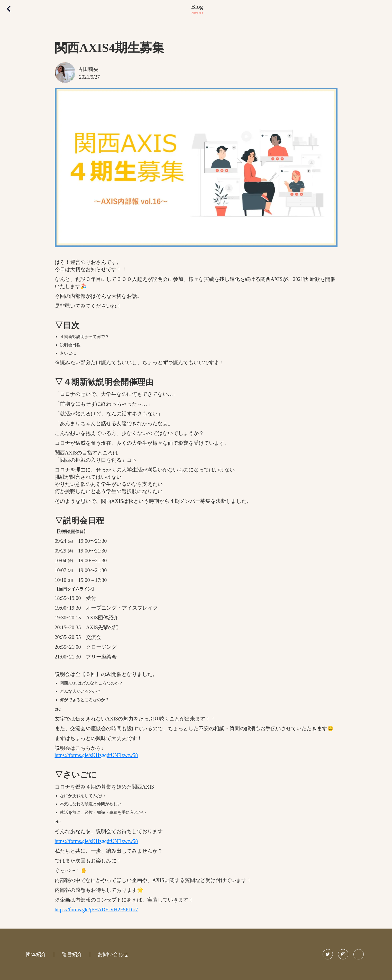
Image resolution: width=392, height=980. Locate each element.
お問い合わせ (113, 954)
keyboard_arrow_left (9, 9)
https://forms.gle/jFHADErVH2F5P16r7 (96, 910)
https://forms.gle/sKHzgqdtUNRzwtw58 (96, 755)
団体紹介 (36, 954)
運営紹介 (72, 954)
